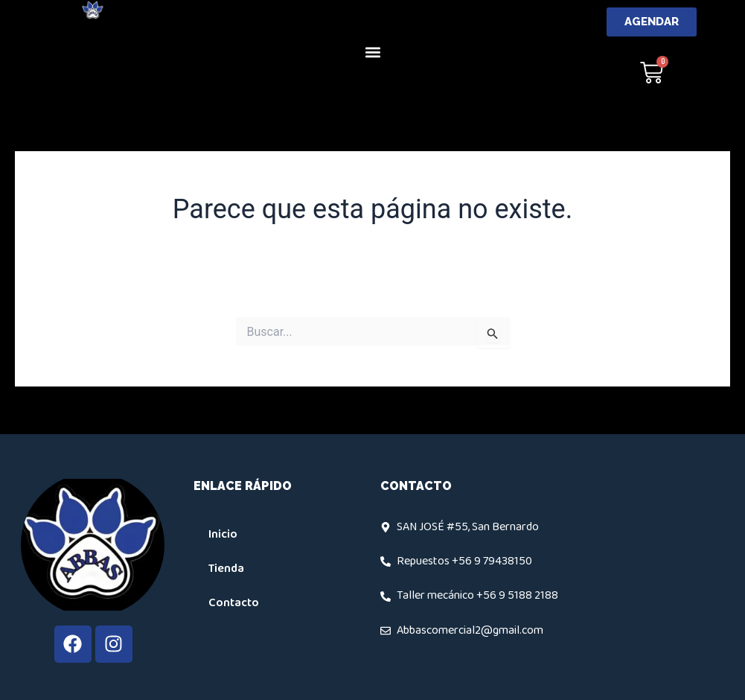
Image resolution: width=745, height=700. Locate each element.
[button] (372, 52)
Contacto (234, 603)
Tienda (226, 569)
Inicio (223, 534)
